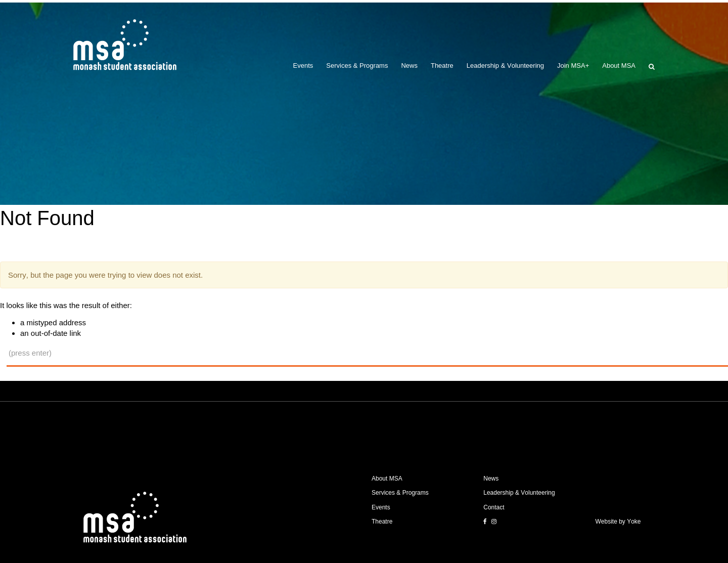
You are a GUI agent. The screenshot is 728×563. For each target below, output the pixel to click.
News (409, 66)
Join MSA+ (573, 66)
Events (303, 66)
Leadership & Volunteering (505, 66)
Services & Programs (357, 66)
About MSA (619, 66)
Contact (494, 507)
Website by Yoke (618, 522)
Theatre (442, 66)
